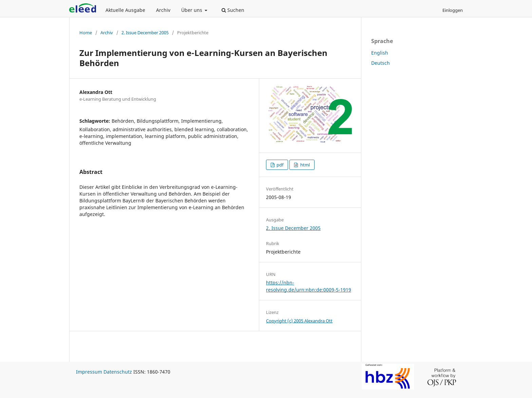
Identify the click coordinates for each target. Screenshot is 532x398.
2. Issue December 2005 (145, 33)
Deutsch (381, 63)
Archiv (163, 10)
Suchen (233, 10)
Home (86, 33)
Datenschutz (118, 372)
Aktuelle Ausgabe (125, 10)
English (380, 53)
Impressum (89, 372)
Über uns (192, 10)
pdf (279, 165)
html (305, 165)
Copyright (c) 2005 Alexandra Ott (299, 321)
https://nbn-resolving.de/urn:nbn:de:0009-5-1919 (309, 286)
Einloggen (453, 10)
